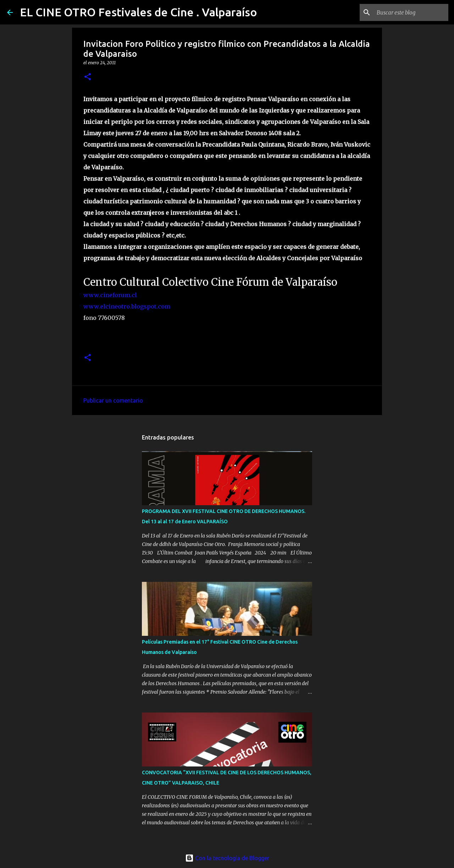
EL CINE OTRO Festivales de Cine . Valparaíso (139, 12)
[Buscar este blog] (411, 12)
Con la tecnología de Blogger (227, 858)
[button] (88, 77)
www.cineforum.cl (110, 295)
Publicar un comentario (113, 400)
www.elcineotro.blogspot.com (127, 306)
